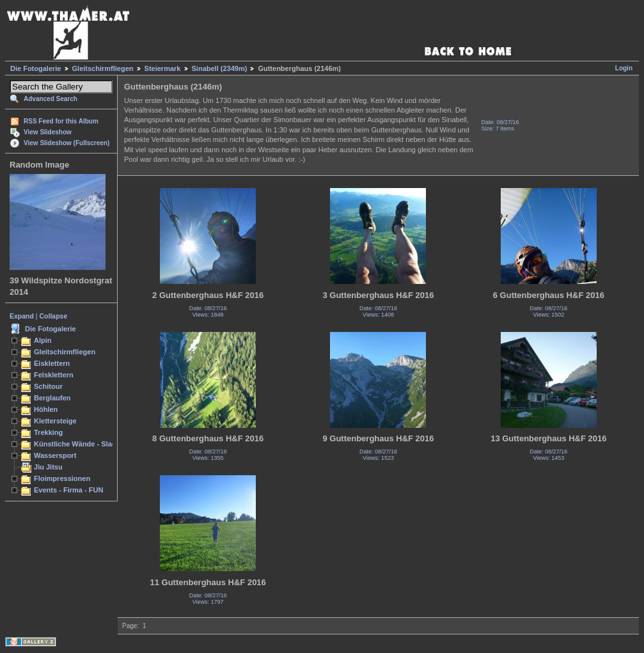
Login (624, 68)
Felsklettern (54, 375)
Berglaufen (52, 398)
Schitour (48, 386)
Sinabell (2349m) (220, 68)
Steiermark (163, 68)
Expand (22, 316)
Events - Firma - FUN (68, 490)
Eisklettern (52, 363)
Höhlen (46, 409)
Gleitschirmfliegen (103, 68)
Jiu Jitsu (48, 467)
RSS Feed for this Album (61, 121)
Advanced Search (51, 99)
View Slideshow (48, 132)
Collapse (54, 316)
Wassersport (55, 455)
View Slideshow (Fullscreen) (67, 143)
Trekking (48, 432)
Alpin (43, 340)
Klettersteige (55, 421)
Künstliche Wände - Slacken (81, 444)
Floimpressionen (62, 478)
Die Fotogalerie (35, 68)
